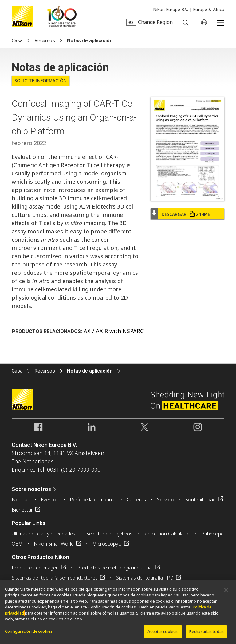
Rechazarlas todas (206, 634)
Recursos (45, 41)
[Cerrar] (226, 592)
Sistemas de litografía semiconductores (55, 578)
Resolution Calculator (167, 534)
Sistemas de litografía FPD (145, 578)
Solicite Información (41, 80)
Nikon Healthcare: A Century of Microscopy (62, 17)
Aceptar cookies (163, 634)
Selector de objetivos (109, 534)
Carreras (136, 500)
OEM (17, 544)
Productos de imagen (35, 568)
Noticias (21, 500)
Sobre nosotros (31, 489)
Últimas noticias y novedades (43, 534)
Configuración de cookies (29, 633)
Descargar (186, 214)
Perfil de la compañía (93, 500)
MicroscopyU (107, 544)
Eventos (50, 500)
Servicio (166, 500)
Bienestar (22, 510)
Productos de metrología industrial (115, 568)
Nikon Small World (54, 544)
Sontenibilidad (201, 500)
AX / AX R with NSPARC (114, 331)
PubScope (212, 534)
